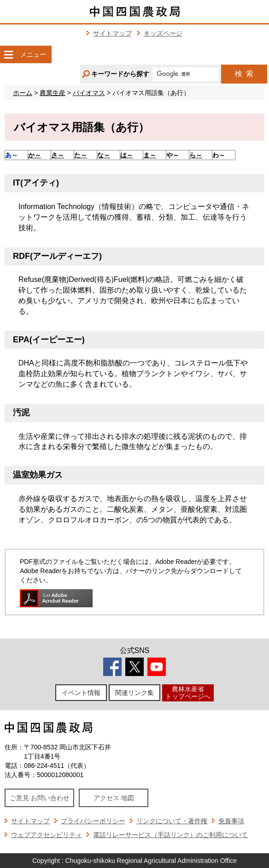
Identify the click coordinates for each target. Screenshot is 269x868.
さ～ (58, 155)
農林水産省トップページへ (188, 692)
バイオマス (89, 93)
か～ (35, 155)
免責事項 (231, 821)
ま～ (150, 155)
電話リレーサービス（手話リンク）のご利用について (170, 835)
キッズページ (163, 33)
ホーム (23, 93)
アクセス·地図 (114, 798)
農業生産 (53, 93)
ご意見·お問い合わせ (40, 798)
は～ (127, 155)
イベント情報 (81, 693)
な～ (104, 155)
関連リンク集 (134, 693)
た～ (81, 155)
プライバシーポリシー (93, 821)
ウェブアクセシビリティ (47, 835)
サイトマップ (112, 33)
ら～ (196, 155)
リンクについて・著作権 (172, 821)
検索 (244, 74)
